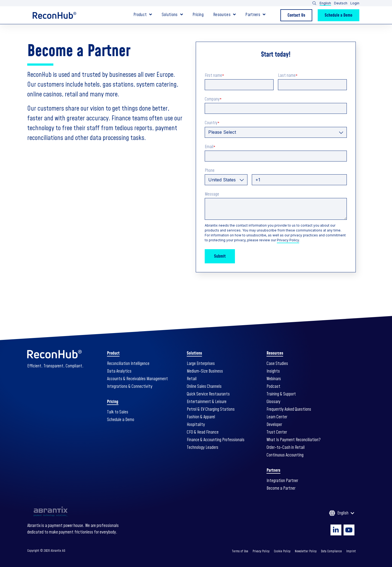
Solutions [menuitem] (194, 353)
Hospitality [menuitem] (196, 425)
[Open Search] (314, 3)
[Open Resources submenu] (234, 14)
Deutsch (341, 3)
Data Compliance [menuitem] (331, 551)
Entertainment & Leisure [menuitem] (207, 402)
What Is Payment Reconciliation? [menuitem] (294, 440)
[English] (342, 513)
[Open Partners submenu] (264, 14)
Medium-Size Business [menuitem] (205, 371)
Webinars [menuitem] (274, 379)
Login (355, 3)
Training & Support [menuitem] (281, 394)
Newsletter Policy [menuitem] (306, 551)
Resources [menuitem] (275, 353)
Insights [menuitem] (273, 371)
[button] (333, 3)
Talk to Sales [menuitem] (118, 412)
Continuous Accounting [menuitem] (285, 455)
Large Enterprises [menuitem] (201, 364)
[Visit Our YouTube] (349, 530)
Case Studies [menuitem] (277, 364)
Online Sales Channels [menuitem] (204, 386)
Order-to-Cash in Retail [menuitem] (286, 447)
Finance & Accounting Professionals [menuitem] (216, 440)
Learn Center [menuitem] (277, 417)
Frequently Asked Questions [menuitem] (289, 409)
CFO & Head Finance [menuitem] (203, 432)
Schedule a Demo (339, 15)
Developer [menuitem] (274, 425)
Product (140, 15)
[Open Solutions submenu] (182, 14)
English (325, 3)
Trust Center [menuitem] (277, 432)
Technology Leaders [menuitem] (203, 447)
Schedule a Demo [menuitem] (121, 420)
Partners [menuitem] (273, 470)
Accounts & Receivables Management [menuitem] (137, 379)
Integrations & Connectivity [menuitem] (130, 386)
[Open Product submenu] (151, 14)
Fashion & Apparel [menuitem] (201, 417)
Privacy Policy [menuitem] (261, 551)
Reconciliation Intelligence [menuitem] (128, 364)
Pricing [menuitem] (113, 402)
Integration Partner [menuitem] (282, 481)
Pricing (198, 15)
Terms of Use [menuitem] (240, 551)
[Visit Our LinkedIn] (336, 530)
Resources (222, 15)
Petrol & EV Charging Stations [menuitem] (211, 409)
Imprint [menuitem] (351, 551)
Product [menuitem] (113, 353)
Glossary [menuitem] (273, 402)
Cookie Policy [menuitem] (282, 551)
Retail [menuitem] (192, 379)
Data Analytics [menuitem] (119, 371)
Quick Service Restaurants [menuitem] (208, 394)
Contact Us (296, 15)
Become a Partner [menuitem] (281, 488)
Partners (253, 15)
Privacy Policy (288, 240)
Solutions (170, 15)
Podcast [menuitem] (273, 386)
